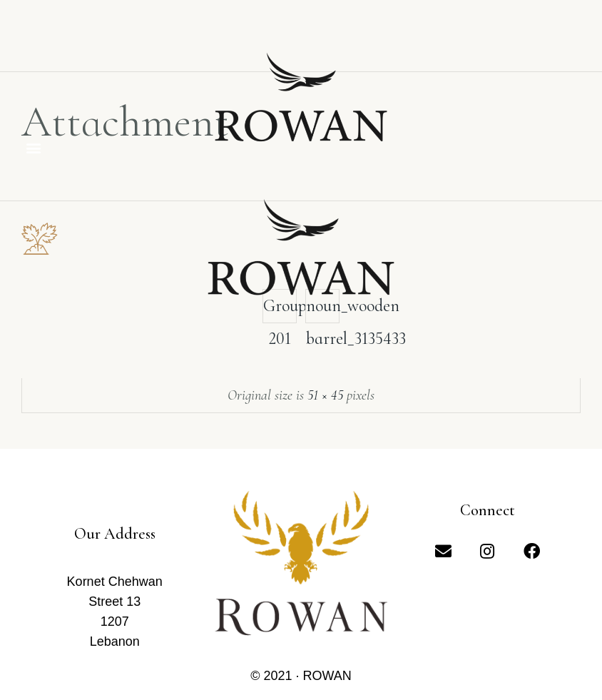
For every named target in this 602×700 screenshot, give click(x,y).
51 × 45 (325, 395)
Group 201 (280, 309)
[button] (33, 147)
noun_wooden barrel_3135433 (323, 309)
